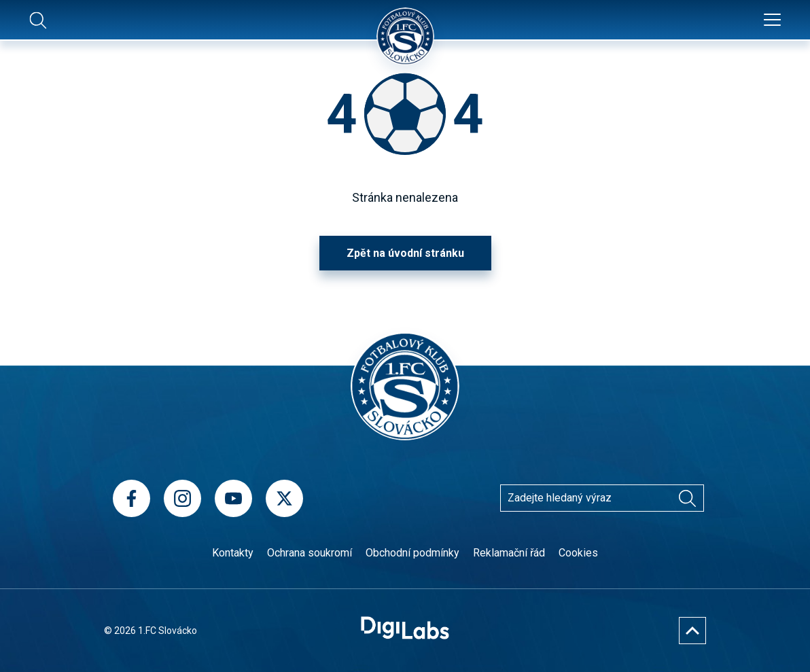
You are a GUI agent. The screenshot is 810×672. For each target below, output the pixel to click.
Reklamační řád (509, 553)
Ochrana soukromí (310, 553)
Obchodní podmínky (412, 553)
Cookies (578, 553)
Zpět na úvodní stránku (405, 253)
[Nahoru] (692, 631)
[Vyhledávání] (687, 498)
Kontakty (233, 553)
